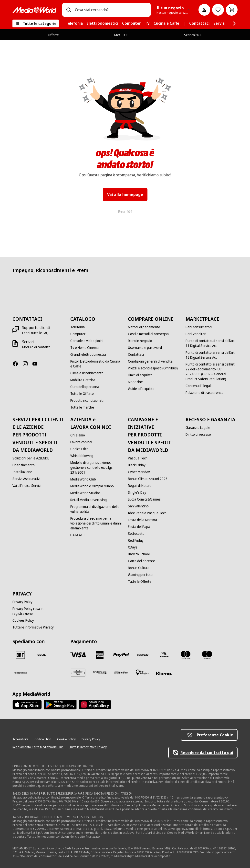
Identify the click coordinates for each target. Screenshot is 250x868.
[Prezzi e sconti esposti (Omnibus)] (153, 368)
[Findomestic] (100, 673)
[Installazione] (22, 472)
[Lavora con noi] (81, 442)
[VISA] (78, 655)
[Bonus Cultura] (139, 568)
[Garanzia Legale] (198, 428)
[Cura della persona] (85, 387)
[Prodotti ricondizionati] (87, 400)
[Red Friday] (136, 540)
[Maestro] (207, 655)
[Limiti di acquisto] (140, 375)
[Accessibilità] (21, 739)
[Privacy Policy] (22, 602)
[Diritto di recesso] (198, 434)
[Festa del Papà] (139, 527)
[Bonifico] (121, 673)
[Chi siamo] (78, 435)
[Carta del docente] (141, 561)
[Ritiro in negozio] (140, 341)
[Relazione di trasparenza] (204, 393)
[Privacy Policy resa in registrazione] (38, 611)
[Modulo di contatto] (36, 347)
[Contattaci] (136, 354)
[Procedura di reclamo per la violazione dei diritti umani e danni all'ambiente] (96, 523)
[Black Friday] (137, 465)
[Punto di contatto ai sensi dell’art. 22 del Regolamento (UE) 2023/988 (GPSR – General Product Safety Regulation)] (211, 372)
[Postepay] (143, 655)
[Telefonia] (78, 327)
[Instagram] (27, 364)
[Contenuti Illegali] (198, 386)
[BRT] (20, 655)
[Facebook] (17, 364)
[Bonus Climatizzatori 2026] (148, 479)
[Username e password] (145, 348)
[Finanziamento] (24, 465)
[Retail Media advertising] (89, 500)
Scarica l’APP (193, 35)
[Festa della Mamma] (142, 520)
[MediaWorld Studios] (85, 493)
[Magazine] (135, 382)
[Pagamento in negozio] (143, 673)
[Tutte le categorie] (36, 23)
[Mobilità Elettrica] (83, 380)
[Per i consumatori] (199, 327)
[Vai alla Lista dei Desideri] (218, 10)
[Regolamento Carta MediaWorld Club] (38, 747)
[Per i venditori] (196, 334)
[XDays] (133, 547)
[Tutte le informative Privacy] (33, 627)
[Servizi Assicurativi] (26, 479)
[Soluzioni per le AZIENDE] (31, 458)
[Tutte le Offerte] (82, 394)
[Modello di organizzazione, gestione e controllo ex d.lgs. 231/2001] (96, 468)
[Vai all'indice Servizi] (27, 486)
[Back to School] (139, 554)
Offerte (53, 35)
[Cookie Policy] (66, 739)
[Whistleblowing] (82, 456)
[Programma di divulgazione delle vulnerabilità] (96, 509)
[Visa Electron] (164, 655)
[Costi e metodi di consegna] (148, 334)
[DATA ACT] (78, 535)
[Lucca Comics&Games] (144, 499)
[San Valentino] (138, 506)
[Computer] (78, 334)
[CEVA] (42, 655)
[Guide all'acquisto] (141, 389)
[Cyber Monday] (139, 472)
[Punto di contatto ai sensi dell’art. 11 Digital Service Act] (211, 343)
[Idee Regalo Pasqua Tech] (147, 513)
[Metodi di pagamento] (144, 327)
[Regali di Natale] (140, 486)
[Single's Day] (137, 492)
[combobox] (111, 10)
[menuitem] (74, 23)
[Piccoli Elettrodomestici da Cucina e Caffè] (96, 364)
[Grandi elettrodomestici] (88, 354)
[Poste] (20, 673)
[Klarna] (164, 674)
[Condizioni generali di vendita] (150, 361)
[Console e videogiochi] (87, 341)
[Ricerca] (69, 10)
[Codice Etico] (79, 449)
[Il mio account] (204, 10)
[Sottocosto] (136, 534)
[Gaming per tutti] (140, 575)
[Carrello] (232, 10)
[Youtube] (37, 364)
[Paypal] (121, 655)
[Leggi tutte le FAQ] (35, 333)
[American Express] (100, 655)
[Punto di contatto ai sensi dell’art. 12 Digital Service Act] (211, 355)
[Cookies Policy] (23, 620)
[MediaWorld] (34, 10)
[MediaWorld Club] (83, 479)
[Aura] (78, 673)
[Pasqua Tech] (138, 458)
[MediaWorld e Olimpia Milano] (92, 486)
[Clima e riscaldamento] (87, 373)
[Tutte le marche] (82, 407)
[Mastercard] (186, 655)
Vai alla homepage (125, 194)
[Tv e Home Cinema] (84, 348)
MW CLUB (121, 35)
